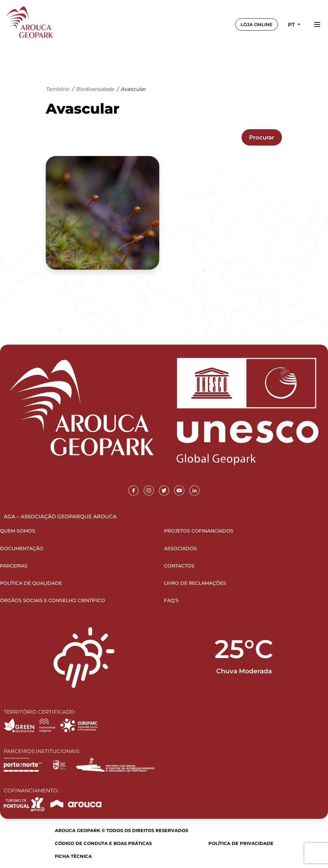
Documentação (22, 548)
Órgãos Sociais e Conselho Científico (53, 600)
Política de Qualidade (31, 583)
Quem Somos (18, 531)
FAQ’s (171, 600)
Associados (180, 548)
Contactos (179, 566)
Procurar (262, 137)
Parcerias (14, 566)
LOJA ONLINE (257, 24)
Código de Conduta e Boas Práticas (103, 843)
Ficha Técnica (73, 856)
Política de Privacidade (241, 843)
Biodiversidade (95, 89)
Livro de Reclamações (195, 583)
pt (292, 25)
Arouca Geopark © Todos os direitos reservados (121, 830)
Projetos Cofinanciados (199, 531)
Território (57, 89)
